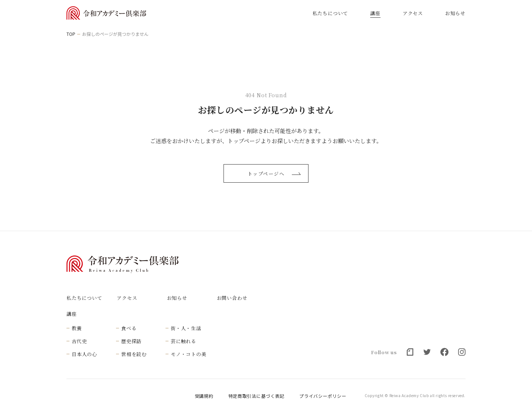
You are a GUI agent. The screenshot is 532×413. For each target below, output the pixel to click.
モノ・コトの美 (188, 354)
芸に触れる (183, 341)
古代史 (79, 341)
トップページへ (274, 174)
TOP (71, 34)
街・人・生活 (186, 328)
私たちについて (330, 13)
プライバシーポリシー (323, 396)
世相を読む (134, 354)
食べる (129, 328)
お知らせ (455, 13)
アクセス (413, 13)
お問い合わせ (232, 298)
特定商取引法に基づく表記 (257, 396)
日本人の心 (84, 354)
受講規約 (204, 396)
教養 (77, 328)
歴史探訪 (131, 341)
